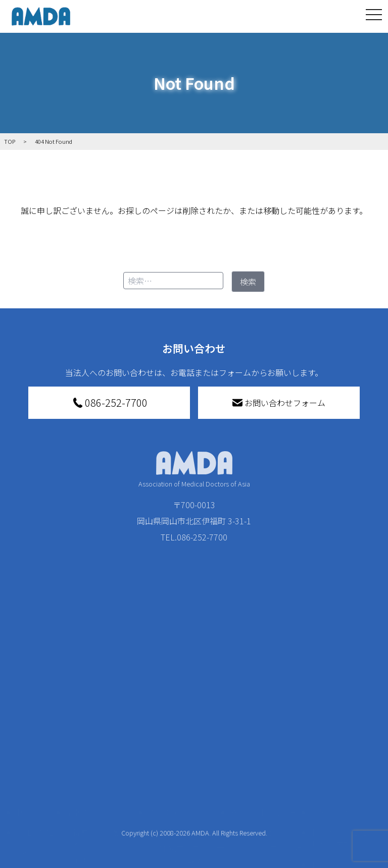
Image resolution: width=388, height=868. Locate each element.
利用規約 (327, 740)
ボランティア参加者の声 (104, 815)
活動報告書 (38, 762)
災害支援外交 (261, 708)
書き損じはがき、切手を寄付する (187, 758)
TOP (24, 687)
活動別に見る (96, 752)
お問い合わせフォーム (279, 403)
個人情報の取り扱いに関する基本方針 (339, 772)
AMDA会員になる (185, 708)
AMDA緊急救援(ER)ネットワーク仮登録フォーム (107, 849)
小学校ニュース (38, 790)
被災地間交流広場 (263, 687)
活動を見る (86, 687)
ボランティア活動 (104, 792)
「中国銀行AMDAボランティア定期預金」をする (189, 821)
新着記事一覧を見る (105, 714)
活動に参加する (94, 772)
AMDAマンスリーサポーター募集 (189, 730)
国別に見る (92, 736)
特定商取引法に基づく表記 (339, 714)
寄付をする (169, 687)
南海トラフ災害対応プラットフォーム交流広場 (269, 736)
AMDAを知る (39, 708)
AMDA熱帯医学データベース (41, 841)
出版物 (34, 812)
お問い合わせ (335, 687)
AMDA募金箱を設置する (189, 786)
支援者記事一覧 (183, 849)
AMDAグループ (41, 734)
